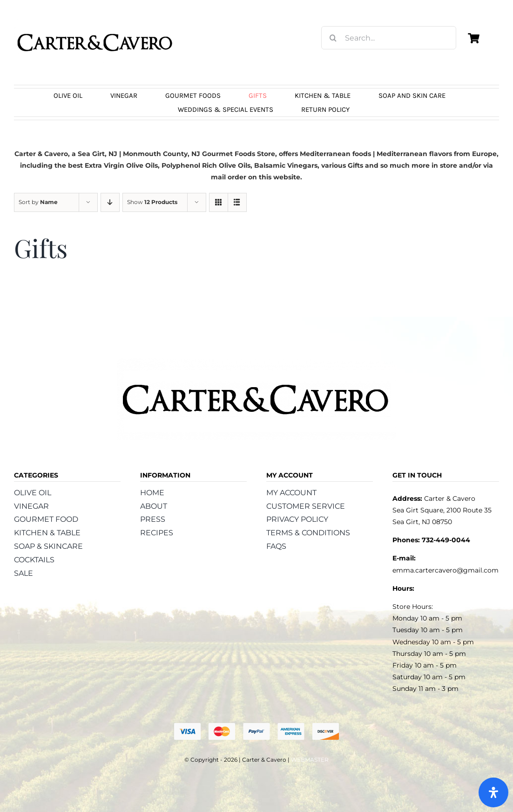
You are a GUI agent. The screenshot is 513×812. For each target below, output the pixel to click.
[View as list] (237, 202)
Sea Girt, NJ (98, 154)
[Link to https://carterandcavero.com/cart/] (474, 38)
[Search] (333, 38)
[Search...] (389, 38)
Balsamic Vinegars (286, 165)
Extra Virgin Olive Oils (121, 165)
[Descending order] (110, 202)
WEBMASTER (310, 760)
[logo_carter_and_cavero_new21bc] (95, 22)
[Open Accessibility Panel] (493, 792)
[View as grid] (219, 202)
